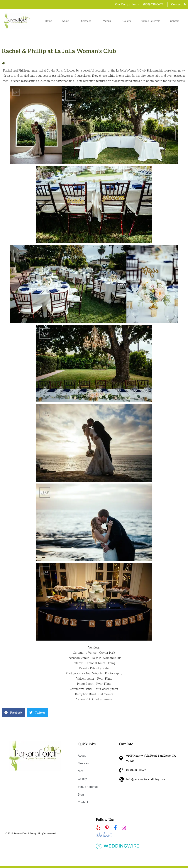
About (67, 21)
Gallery (127, 21)
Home (48, 21)
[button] (13, 713)
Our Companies (127, 5)
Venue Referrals (151, 21)
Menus (108, 21)
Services (87, 21)
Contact (175, 21)
